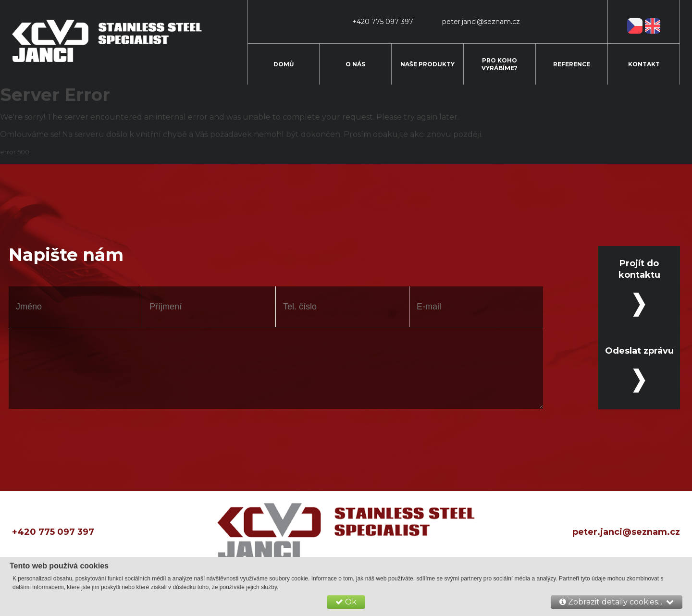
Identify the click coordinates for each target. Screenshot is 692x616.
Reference (572, 64)
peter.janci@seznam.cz (626, 532)
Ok (346, 602)
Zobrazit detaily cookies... (617, 602)
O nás (355, 64)
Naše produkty (427, 64)
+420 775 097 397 (53, 532)
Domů (284, 64)
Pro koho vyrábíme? (500, 64)
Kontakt (644, 64)
